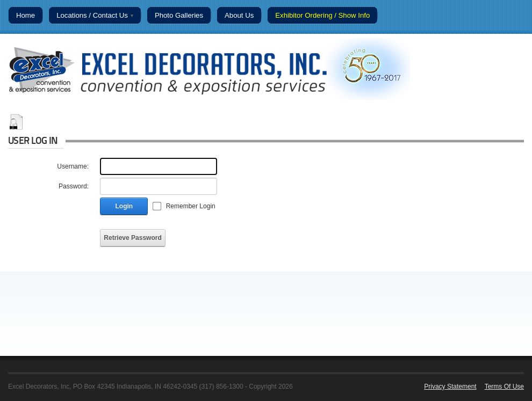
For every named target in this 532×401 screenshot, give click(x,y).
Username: (73, 166)
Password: (74, 186)
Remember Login (191, 206)
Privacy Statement (450, 387)
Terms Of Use (504, 387)
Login (124, 206)
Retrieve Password (132, 238)
